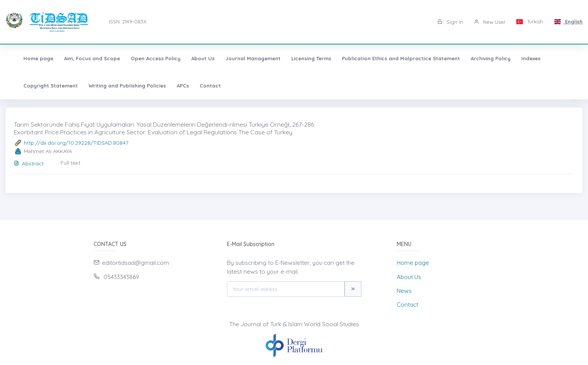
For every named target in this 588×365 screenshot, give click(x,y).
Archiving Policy (482, 58)
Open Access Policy (147, 58)
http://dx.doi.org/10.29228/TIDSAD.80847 (76, 143)
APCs (174, 86)
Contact (201, 86)
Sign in (450, 22)
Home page (30, 58)
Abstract (29, 164)
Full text (71, 163)
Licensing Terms (302, 58)
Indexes (522, 58)
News (404, 291)
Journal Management (244, 58)
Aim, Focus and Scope (83, 58)
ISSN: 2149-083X (128, 21)
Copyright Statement (42, 86)
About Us (194, 58)
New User (490, 22)
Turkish (530, 21)
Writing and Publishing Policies (118, 86)
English (568, 21)
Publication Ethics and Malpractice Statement (392, 58)
